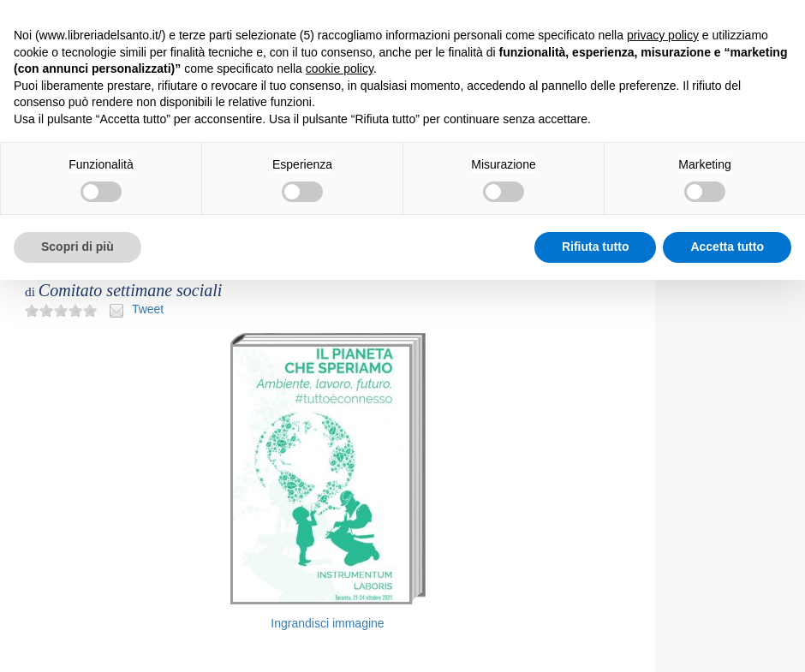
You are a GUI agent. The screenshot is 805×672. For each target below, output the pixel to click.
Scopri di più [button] (78, 247)
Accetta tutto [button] (727, 247)
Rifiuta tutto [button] (596, 247)
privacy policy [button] (663, 35)
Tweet (148, 309)
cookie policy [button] (340, 68)
